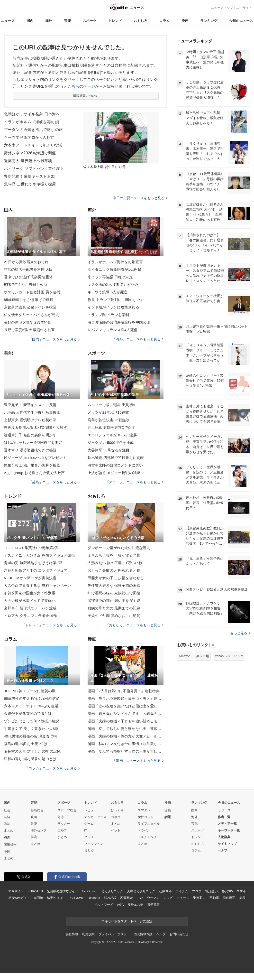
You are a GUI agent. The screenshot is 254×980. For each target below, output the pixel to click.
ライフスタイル (149, 824)
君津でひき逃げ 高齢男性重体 (28, 277)
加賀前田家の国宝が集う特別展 (30, 593)
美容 (242, 898)
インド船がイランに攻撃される (113, 307)
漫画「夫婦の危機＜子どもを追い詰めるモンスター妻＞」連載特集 (126, 721)
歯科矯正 (229, 898)
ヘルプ (222, 850)
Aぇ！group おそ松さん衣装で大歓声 (34, 473)
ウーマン (153, 898)
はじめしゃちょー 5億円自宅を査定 (33, 443)
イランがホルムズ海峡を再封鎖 (31, 122)
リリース (224, 810)
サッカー (64, 824)
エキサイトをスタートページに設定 (127, 921)
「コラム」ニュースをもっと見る (53, 768)
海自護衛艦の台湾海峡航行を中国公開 (119, 322)
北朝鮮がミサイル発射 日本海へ (32, 114)
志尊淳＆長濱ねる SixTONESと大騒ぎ (35, 427)
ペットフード (104, 905)
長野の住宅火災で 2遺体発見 (27, 322)
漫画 (185, 21)
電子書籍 (153, 905)
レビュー (91, 810)
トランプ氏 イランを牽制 (108, 315)
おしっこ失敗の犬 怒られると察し (116, 570)
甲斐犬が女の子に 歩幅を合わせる (116, 578)
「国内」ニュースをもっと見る (54, 339)
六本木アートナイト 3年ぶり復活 (33, 145)
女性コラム (146, 817)
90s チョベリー (149, 837)
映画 (34, 817)
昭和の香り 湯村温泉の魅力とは (30, 759)
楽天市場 (203, 656)
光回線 (38, 898)
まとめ (9, 830)
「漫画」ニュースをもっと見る (138, 761)
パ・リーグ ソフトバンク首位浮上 (34, 169)
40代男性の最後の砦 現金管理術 (30, 736)
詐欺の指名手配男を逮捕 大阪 (28, 269)
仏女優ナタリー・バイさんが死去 (32, 315)
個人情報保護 (143, 934)
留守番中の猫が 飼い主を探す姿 (114, 601)
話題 (168, 817)
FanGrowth (90, 891)
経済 (7, 817)
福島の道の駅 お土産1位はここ (29, 744)
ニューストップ (222, 8)
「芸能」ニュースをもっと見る (54, 482)
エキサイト (244, 8)
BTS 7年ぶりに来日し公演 (26, 285)
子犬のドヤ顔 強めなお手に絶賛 (114, 616)
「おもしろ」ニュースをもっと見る (135, 625)
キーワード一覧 (229, 830)
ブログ (197, 891)
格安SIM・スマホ (234, 891)
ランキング (209, 21)
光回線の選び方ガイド (62, 891)
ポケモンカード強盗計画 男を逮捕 (32, 292)
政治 (7, 824)
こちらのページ (81, 86)
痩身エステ (135, 905)
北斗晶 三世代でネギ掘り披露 (30, 184)
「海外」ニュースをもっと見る (138, 339)
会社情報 (72, 934)
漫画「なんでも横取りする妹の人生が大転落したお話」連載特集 (126, 751)
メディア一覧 (227, 824)
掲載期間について (86, 96)
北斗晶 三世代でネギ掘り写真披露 (32, 412)
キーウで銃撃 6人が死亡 (108, 292)
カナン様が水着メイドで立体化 (30, 601)
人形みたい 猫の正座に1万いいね (115, 563)
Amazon (185, 656)
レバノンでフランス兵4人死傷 (113, 330)
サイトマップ (227, 844)
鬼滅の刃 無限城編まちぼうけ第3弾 (33, 563)
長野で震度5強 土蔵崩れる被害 (29, 330)
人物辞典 (224, 837)
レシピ (168, 898)
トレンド (115, 21)
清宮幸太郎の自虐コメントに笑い (115, 465)
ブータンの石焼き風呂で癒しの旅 (33, 130)
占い (140, 898)
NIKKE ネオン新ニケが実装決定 (30, 578)
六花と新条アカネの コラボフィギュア (36, 570)
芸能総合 (37, 810)
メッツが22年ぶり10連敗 (108, 412)
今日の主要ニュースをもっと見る (140, 198)
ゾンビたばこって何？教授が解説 (32, 721)
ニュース (8, 21)
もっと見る (240, 633)
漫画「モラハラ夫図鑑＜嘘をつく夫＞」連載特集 (126, 698)
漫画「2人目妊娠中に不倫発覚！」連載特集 (124, 691)
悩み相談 (110, 898)
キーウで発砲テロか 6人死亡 (29, 137)
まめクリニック (112, 891)
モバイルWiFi (76, 898)
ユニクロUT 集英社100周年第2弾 (31, 548)
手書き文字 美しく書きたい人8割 (31, 729)
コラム (164, 21)
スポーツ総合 (67, 810)
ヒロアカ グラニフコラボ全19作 (30, 616)
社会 (7, 810)
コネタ (116, 817)
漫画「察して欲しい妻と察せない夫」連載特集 (126, 729)
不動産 (214, 898)
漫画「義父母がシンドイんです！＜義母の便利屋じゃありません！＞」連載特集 (126, 714)
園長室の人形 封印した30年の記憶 (32, 751)
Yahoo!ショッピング (229, 656)
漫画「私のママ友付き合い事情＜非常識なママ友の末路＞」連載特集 (126, 744)
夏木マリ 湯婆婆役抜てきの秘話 (30, 450)
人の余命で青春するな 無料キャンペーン (37, 585)
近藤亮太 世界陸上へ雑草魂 (28, 161)
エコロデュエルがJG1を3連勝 (112, 435)
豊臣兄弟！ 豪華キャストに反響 (30, 405)
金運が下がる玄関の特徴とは (28, 714)
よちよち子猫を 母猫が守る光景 (114, 555)
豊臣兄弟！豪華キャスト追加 (29, 176)
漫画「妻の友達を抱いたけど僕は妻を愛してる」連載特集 (126, 706)
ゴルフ (62, 830)
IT (86, 830)
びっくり (117, 810)
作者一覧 (224, 817)
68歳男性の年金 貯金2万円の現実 (31, 698)
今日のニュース (241, 21)
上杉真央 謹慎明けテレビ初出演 (30, 420)
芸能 (67, 21)
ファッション (94, 844)
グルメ (89, 837)
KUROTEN (35, 891)
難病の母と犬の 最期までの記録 (114, 608)
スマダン (144, 810)
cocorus (95, 898)
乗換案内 (199, 898)
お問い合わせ (179, 934)
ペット (116, 830)
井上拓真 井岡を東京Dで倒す (112, 427)
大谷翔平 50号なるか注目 (109, 450)
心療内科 (165, 891)
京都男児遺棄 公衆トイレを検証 (30, 307)
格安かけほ (55, 898)
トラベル (144, 830)
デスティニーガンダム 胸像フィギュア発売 (39, 555)
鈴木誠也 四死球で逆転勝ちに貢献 (116, 458)
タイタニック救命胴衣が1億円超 (114, 269)
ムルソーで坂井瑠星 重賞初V (111, 405)
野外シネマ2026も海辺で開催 (30, 153)
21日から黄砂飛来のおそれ (26, 262)
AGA (120, 905)
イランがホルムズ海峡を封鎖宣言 (115, 262)
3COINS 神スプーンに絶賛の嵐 (30, 691)
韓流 (34, 837)
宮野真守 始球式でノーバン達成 (30, 608)
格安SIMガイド (19, 898)
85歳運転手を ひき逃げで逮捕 (29, 300)
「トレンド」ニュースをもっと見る (51, 625)
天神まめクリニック (141, 891)
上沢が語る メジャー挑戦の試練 (114, 473)
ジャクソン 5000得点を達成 (111, 443)
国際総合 (10, 845)
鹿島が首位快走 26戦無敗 (109, 420)
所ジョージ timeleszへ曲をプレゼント (35, 458)
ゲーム (89, 824)
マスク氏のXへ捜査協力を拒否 (113, 285)
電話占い (211, 891)
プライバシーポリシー (114, 934)
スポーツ (90, 21)
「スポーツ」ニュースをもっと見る (135, 482)
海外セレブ (39, 830)
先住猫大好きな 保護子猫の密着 (114, 585)
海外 (49, 21)
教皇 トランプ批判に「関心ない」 (116, 300)
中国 (7, 852)
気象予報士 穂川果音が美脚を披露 (32, 465)
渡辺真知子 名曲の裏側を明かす (30, 435)
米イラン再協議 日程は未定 (110, 277)
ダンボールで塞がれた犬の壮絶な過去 (119, 548)
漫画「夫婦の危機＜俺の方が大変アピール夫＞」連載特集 (126, 736)
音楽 (34, 824)
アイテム (182, 891)
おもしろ (141, 21)
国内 (30, 21)
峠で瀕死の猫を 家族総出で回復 (114, 593)
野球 (61, 817)
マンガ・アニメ (95, 817)
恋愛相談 (126, 898)
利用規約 (88, 934)
